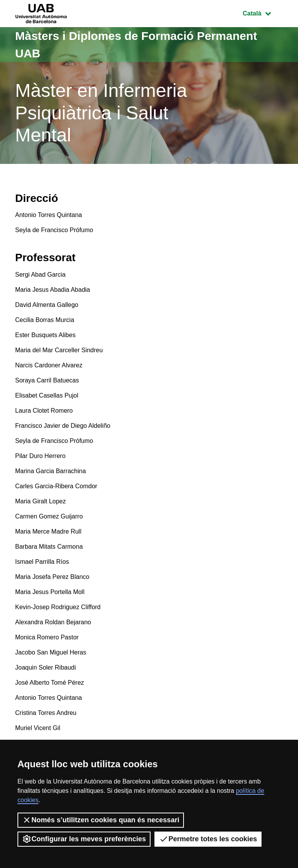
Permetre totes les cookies (208, 839)
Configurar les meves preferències (84, 839)
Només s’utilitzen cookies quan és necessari (101, 820)
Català (263, 13)
